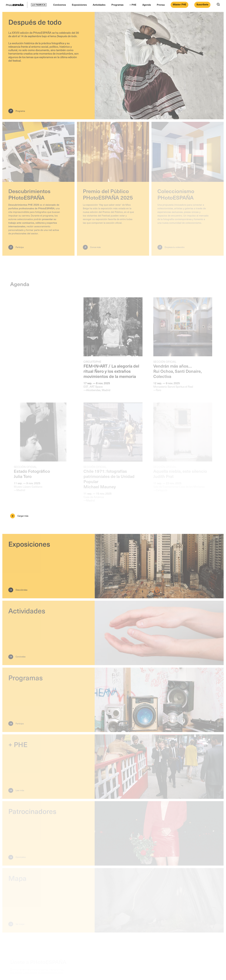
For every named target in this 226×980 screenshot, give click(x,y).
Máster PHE (180, 4)
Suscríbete (202, 4)
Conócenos (60, 5)
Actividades (99, 5)
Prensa (161, 5)
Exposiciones (79, 5)
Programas (117, 5)
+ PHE (133, 5)
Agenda (147, 5)
